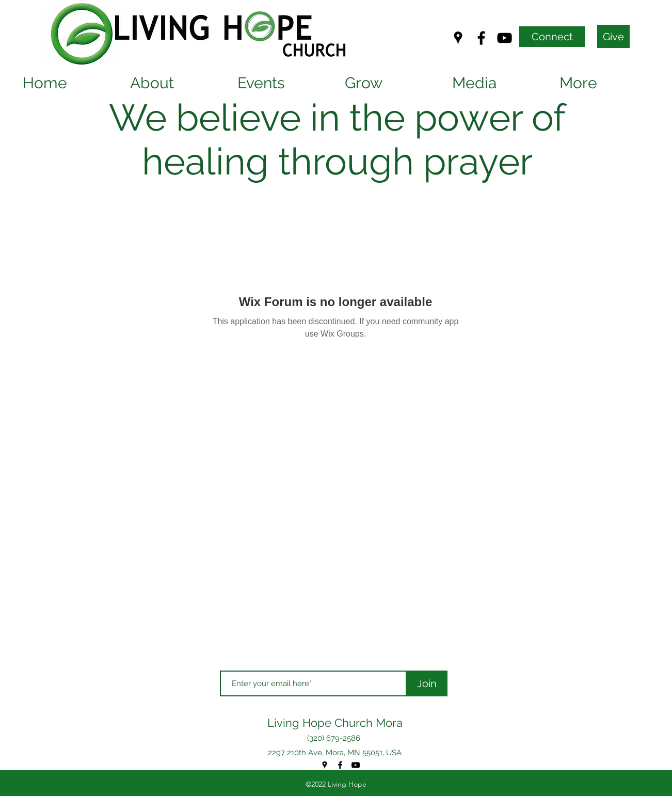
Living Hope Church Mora (335, 723)
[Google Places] (458, 38)
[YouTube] (505, 38)
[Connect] (552, 37)
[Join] (427, 683)
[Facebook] (481, 38)
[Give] (613, 36)
